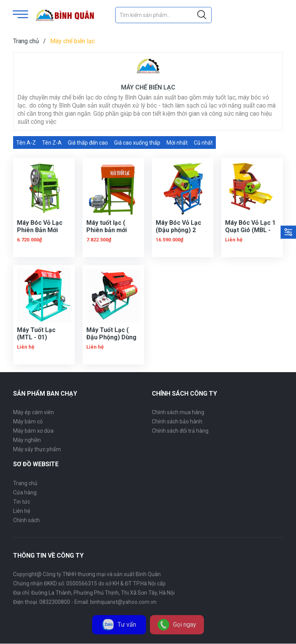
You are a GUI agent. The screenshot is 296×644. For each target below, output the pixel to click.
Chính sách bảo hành (177, 421)
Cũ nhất (203, 143)
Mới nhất (177, 143)
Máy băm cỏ (28, 421)
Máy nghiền (27, 440)
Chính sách (26, 520)
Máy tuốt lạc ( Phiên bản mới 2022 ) (107, 230)
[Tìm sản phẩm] (163, 15)
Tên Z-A (52, 143)
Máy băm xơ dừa (33, 431)
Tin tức (22, 502)
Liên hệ (22, 511)
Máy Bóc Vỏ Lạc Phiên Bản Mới (40, 226)
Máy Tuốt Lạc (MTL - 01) (36, 334)
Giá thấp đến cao (88, 143)
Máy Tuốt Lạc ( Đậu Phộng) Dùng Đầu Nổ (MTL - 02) (112, 337)
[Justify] (202, 15)
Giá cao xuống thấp (137, 143)
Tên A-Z (26, 143)
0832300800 (55, 602)
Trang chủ (25, 483)
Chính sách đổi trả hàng (180, 431)
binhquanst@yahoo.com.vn (123, 602)
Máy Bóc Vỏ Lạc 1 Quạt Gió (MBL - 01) (250, 230)
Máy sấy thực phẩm (37, 449)
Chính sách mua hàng (178, 412)
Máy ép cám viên (34, 412)
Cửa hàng (25, 492)
